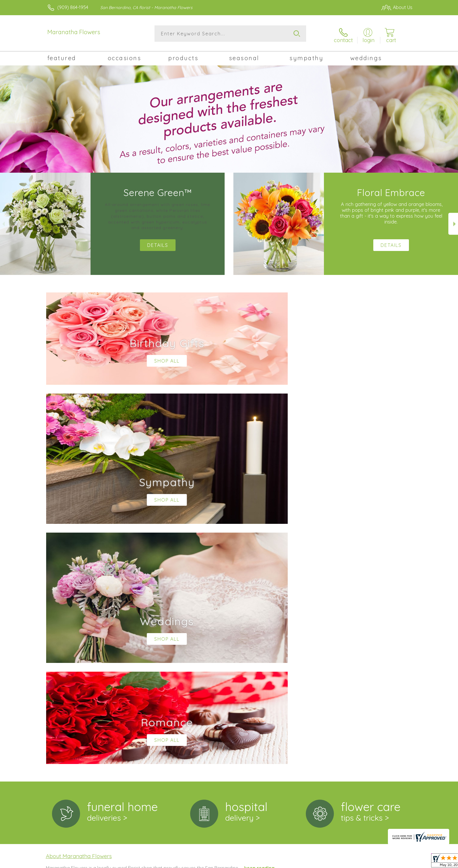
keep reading (259, 626)
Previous (5, 222)
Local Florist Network (361, 862)
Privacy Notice (319, 862)
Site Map (397, 862)
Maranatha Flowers (74, 32)
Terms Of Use (284, 862)
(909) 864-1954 (73, 7)
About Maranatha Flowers (79, 614)
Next (453, 222)
